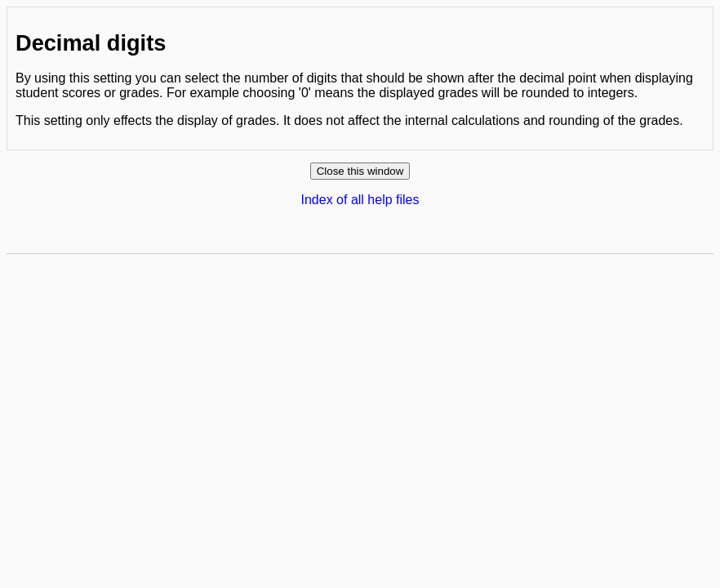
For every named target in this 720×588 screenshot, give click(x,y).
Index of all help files (360, 200)
